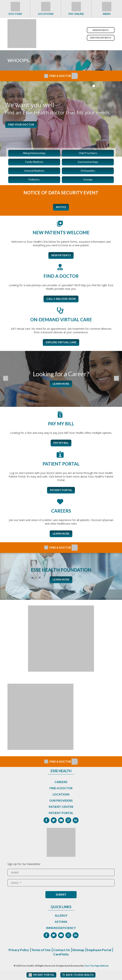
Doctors (15, 14)
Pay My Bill (61, 444)
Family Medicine (34, 162)
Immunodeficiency (61, 930)
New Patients (100, 30)
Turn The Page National (96, 968)
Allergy (61, 917)
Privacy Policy (32, 952)
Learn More (61, 385)
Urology (88, 180)
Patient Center (61, 808)
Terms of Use (54, 952)
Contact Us (76, 952)
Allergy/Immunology (34, 153)
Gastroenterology (88, 162)
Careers (61, 784)
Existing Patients (100, 38)
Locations (46, 14)
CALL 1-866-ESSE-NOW (61, 300)
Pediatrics (34, 180)
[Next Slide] (116, 380)
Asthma (61, 924)
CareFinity (75, 957)
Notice (61, 208)
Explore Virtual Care (61, 344)
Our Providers (61, 802)
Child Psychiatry (88, 153)
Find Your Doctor (24, 125)
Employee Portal (52, 957)
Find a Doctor (61, 790)
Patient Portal (61, 492)
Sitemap (93, 952)
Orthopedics (88, 171)
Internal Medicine (34, 171)
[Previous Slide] (6, 380)
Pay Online (76, 14)
